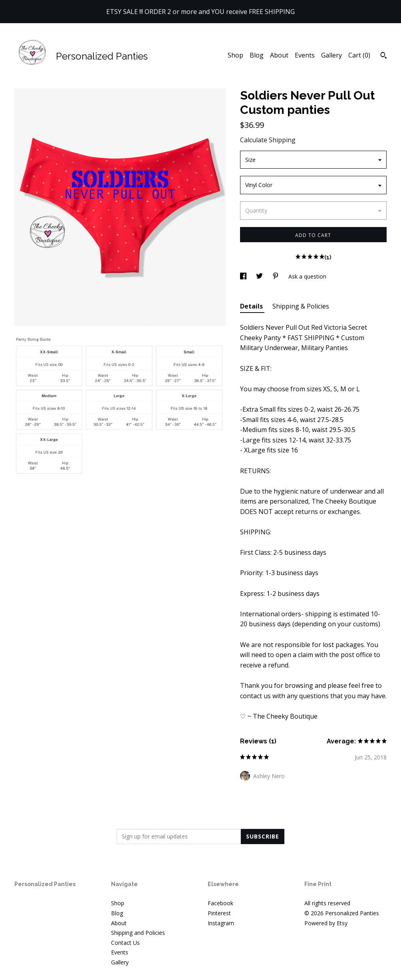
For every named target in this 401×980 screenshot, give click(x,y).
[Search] (384, 56)
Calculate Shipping (268, 140)
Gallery (332, 55)
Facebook (220, 903)
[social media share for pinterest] (276, 276)
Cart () (359, 55)
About (279, 55)
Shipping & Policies (301, 306)
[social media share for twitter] (260, 276)
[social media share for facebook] (244, 276)
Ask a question (307, 276)
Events (305, 55)
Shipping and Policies (138, 933)
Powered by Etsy (326, 923)
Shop (235, 55)
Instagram (221, 923)
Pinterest (219, 913)
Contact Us (125, 943)
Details (252, 306)
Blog (257, 55)
